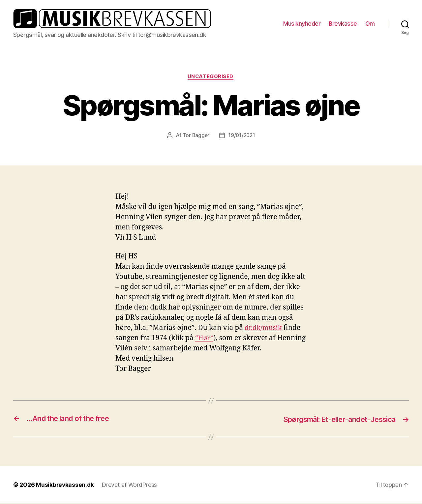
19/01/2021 (242, 136)
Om (370, 24)
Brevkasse (343, 24)
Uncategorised (211, 77)
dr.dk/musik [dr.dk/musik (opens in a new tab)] (264, 328)
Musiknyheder (302, 24)
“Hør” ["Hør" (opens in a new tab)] (205, 339)
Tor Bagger (195, 136)
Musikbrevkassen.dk (65, 485)
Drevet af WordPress (130, 485)
